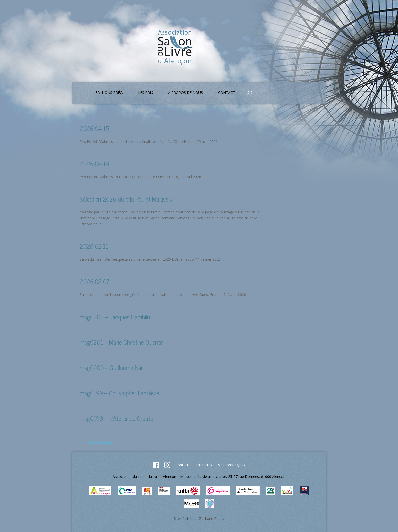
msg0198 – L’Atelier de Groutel (117, 418)
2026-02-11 (94, 246)
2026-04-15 (94, 128)
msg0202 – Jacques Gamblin (115, 317)
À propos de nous (185, 93)
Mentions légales (231, 465)
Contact (227, 93)
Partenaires (203, 465)
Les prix (145, 93)
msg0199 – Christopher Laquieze (119, 393)
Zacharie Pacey (212, 518)
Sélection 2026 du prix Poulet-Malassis (126, 199)
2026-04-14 (95, 164)
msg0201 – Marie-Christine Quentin (122, 342)
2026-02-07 (95, 281)
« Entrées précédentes (98, 443)
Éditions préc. (109, 93)
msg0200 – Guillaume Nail (112, 367)
